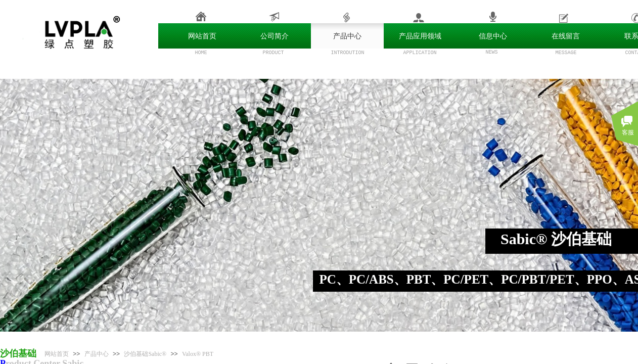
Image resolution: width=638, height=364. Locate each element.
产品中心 (97, 354)
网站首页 (57, 354)
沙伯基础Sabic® (145, 354)
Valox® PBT (198, 354)
